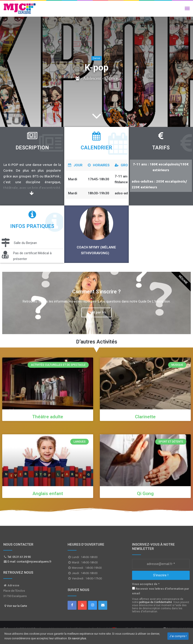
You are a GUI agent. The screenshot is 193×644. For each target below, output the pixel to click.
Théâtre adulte (48, 417)
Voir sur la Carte (17, 606)
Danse (96, 58)
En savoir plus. (77, 638)
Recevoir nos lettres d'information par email (161, 591)
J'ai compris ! (178, 636)
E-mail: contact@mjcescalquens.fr (29, 562)
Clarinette (145, 417)
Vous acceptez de (146, 584)
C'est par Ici (96, 312)
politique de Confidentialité (156, 602)
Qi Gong (145, 494)
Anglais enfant (48, 494)
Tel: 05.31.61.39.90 (19, 557)
